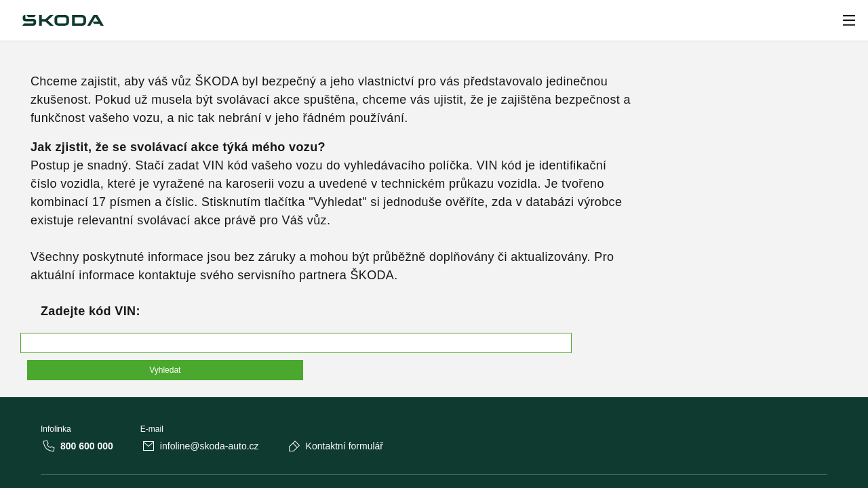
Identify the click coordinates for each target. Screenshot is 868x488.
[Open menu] (849, 20)
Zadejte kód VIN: (91, 311)
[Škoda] (63, 20)
